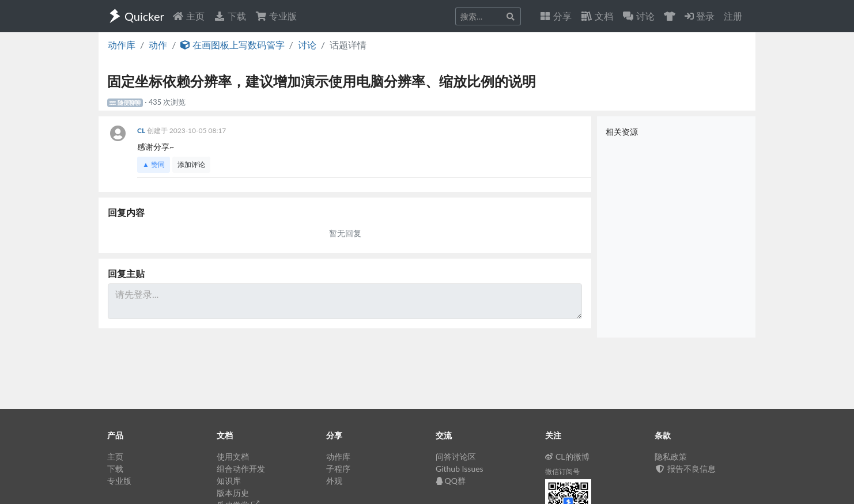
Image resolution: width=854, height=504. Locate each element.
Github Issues (460, 469)
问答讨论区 (456, 456)
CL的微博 (567, 456)
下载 (230, 16)
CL (142, 130)
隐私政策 (671, 456)
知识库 (229, 481)
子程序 (338, 469)
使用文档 (233, 456)
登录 (700, 16)
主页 (188, 16)
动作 (158, 45)
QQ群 (451, 481)
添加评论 (191, 164)
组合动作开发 (241, 469)
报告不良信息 (685, 469)
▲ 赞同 (154, 164)
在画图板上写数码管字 (232, 45)
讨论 (307, 45)
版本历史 (233, 493)
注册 (733, 16)
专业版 (276, 16)
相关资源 (622, 132)
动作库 (122, 45)
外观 (334, 481)
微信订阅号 (562, 471)
